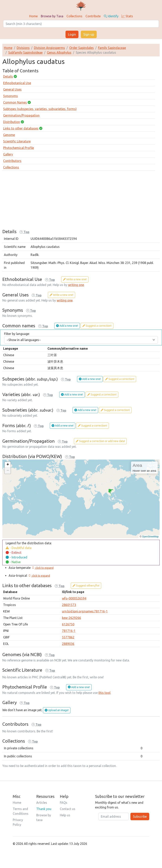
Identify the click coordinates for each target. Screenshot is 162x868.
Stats (127, 16)
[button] (8, 465)
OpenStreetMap (150, 537)
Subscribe (140, 817)
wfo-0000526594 (74, 598)
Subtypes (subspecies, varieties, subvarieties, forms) (40, 109)
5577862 (68, 637)
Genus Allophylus (59, 52)
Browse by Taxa (52, 16)
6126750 (68, 624)
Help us (65, 815)
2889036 (68, 644)
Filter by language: (17, 334)
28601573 (69, 605)
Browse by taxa (44, 817)
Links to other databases (21, 128)
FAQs (64, 803)
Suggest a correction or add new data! (100, 441)
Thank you (44, 809)
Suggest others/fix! (86, 586)
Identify (111, 16)
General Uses (12, 89)
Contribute (93, 16)
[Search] (81, 24)
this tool (104, 693)
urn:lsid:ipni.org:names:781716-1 (85, 611)
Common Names (15, 102)
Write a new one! (75, 279)
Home (33, 16)
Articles (42, 803)
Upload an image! (57, 710)
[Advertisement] (81, 201)
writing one (76, 285)
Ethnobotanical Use (17, 83)
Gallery (8, 154)
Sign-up (89, 34)
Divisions (23, 48)
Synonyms (10, 96)
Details (8, 76)
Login (72, 34)
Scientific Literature (17, 141)
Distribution (12, 122)
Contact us (68, 809)
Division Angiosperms (49, 48)
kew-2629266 (71, 618)
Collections (74, 16)
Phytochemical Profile (19, 148)
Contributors (12, 161)
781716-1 (69, 631)
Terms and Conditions (21, 811)
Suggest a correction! (97, 326)
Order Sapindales (81, 48)
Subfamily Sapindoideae (25, 52)
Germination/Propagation (21, 115)
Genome (9, 135)
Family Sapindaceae (112, 48)
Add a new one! (67, 326)
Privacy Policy (18, 822)
